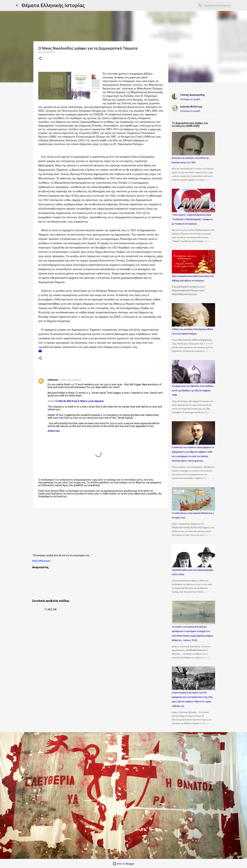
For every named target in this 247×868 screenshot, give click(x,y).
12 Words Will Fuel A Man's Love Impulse (79, 401)
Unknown (53, 380)
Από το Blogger (124, 864)
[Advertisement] (107, 532)
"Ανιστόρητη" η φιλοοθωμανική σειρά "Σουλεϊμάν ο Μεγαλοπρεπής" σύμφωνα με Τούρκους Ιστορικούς (192, 219)
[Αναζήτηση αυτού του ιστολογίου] (216, 5)
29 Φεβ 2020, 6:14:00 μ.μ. (71, 380)
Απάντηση (54, 431)
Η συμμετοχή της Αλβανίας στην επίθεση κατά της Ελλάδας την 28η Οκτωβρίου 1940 (193, 391)
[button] (40, 59)
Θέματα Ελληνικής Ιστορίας (53, 5)
